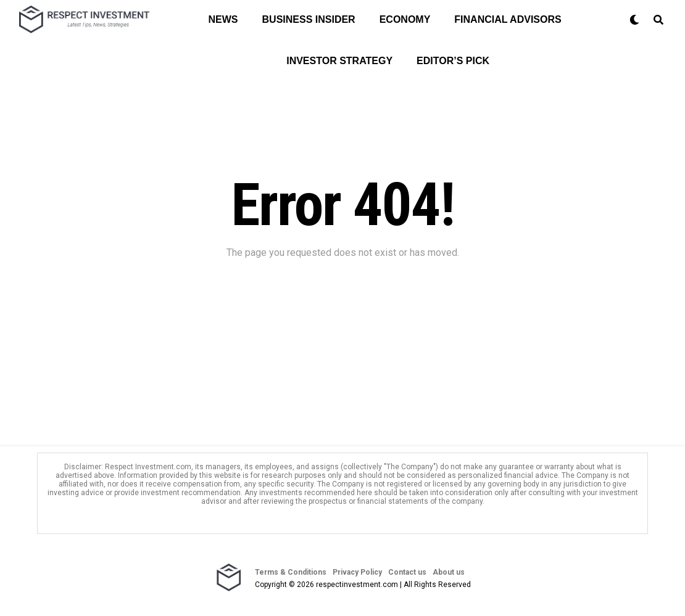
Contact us (407, 572)
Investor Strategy (339, 61)
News (223, 19)
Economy (405, 19)
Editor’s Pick (453, 61)
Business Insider (309, 19)
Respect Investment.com (148, 467)
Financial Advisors (508, 19)
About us (449, 572)
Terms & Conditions (291, 572)
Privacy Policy (357, 572)
